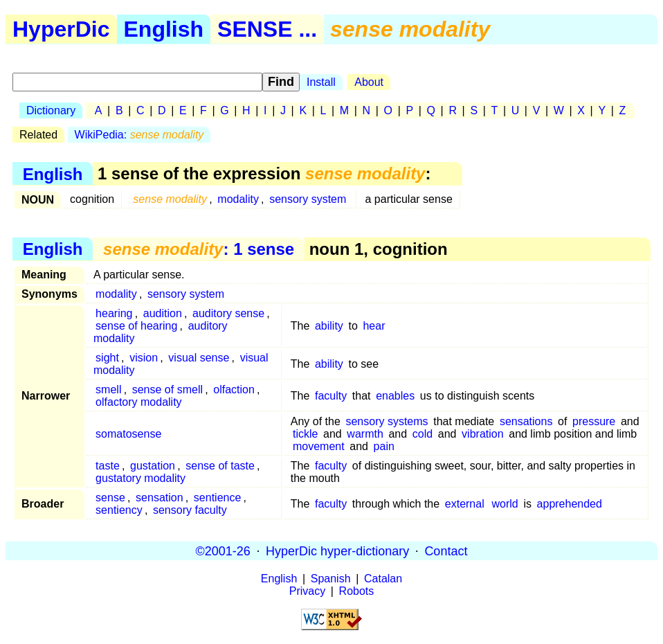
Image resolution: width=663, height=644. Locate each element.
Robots (357, 591)
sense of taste (220, 466)
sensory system (308, 199)
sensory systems (387, 421)
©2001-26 (223, 551)
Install (321, 82)
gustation (153, 466)
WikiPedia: (139, 135)
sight (107, 358)
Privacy (307, 591)
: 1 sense (199, 249)
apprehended (570, 504)
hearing (114, 313)
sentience (218, 498)
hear (374, 326)
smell (108, 390)
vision (144, 358)
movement (319, 446)
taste (108, 466)
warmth (365, 434)
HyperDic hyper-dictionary (337, 551)
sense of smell (167, 390)
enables (395, 396)
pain (384, 446)
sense (110, 498)
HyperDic (61, 29)
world (505, 504)
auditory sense (228, 313)
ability (329, 326)
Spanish (331, 579)
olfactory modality (139, 402)
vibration (482, 434)
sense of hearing (136, 326)
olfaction (234, 390)
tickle (305, 434)
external (465, 504)
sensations (526, 421)
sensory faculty (190, 510)
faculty (331, 396)
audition (163, 313)
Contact (446, 551)
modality (238, 199)
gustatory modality (140, 478)
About (369, 82)
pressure (594, 421)
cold (423, 434)
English (164, 29)
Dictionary (51, 110)
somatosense (128, 434)
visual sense (199, 358)
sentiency (119, 510)
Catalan (383, 579)
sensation (160, 498)
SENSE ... (267, 29)
